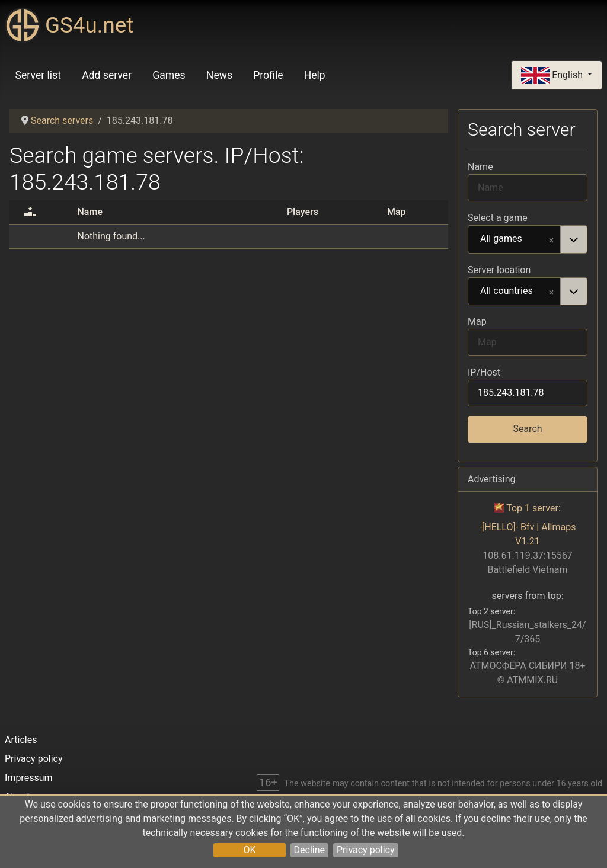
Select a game (498, 218)
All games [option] (515, 239)
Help (315, 75)
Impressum (29, 778)
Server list (38, 75)
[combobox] (528, 239)
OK (249, 850)
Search (527, 429)
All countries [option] (515, 292)
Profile (268, 75)
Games (169, 75)
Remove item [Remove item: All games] (551, 239)
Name (480, 167)
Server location (499, 270)
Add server (107, 75)
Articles (21, 740)
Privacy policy (366, 850)
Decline (309, 850)
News (219, 75)
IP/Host (484, 372)
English (553, 76)
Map (477, 321)
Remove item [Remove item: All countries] (551, 292)
